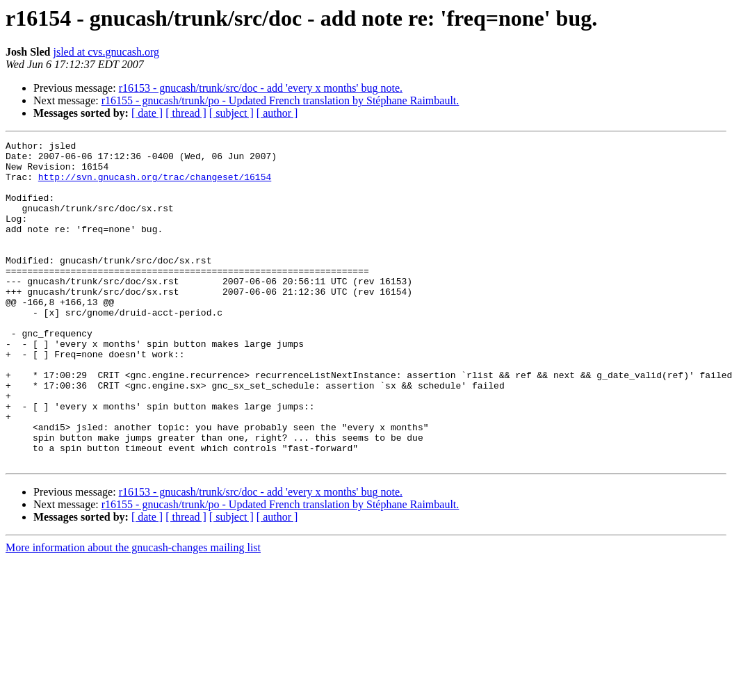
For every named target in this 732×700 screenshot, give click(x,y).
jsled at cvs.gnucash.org (106, 52)
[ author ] (277, 113)
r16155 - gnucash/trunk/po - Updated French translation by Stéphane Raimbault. (280, 100)
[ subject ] (231, 113)
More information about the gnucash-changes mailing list (133, 612)
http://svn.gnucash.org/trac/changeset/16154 (155, 185)
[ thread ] (186, 113)
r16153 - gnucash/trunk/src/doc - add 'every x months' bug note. (261, 88)
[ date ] (147, 113)
